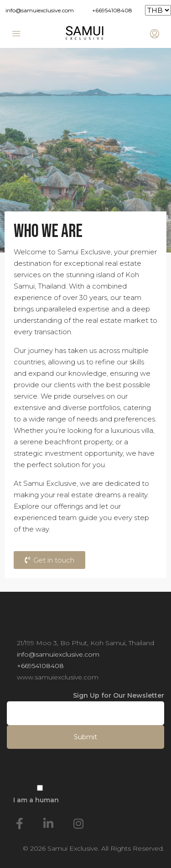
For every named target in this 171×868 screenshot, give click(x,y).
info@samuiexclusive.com (40, 10)
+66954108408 (112, 10)
